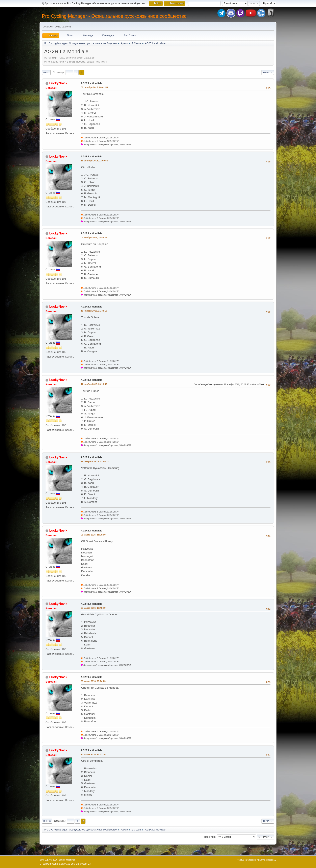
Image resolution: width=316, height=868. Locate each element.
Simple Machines (67, 860)
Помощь (240, 860)
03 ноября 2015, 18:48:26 (94, 237)
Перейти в (210, 837)
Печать (268, 72)
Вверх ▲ (272, 860)
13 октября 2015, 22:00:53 (94, 161)
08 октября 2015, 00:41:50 (94, 87)
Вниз (46, 72)
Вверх (47, 821)
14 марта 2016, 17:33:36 (93, 754)
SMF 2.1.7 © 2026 (49, 860)
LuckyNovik (58, 83)
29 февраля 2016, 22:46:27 (95, 461)
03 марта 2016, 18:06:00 (93, 535)
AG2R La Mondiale (91, 83)
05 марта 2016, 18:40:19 (93, 608)
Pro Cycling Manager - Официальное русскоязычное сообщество (114, 16)
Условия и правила (256, 860)
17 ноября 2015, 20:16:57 (94, 384)
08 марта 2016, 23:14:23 (93, 681)
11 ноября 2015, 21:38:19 (94, 311)
